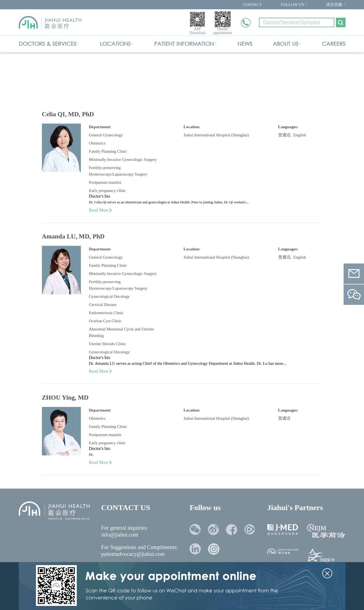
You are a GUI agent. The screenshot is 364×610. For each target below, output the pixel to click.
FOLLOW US (292, 5)
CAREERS (334, 44)
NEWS (245, 44)
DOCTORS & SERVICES (48, 44)
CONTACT (252, 5)
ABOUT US (286, 44)
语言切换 (334, 5)
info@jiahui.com (120, 535)
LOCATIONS (115, 44)
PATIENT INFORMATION (184, 44)
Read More (100, 210)
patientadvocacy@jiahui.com (133, 554)
